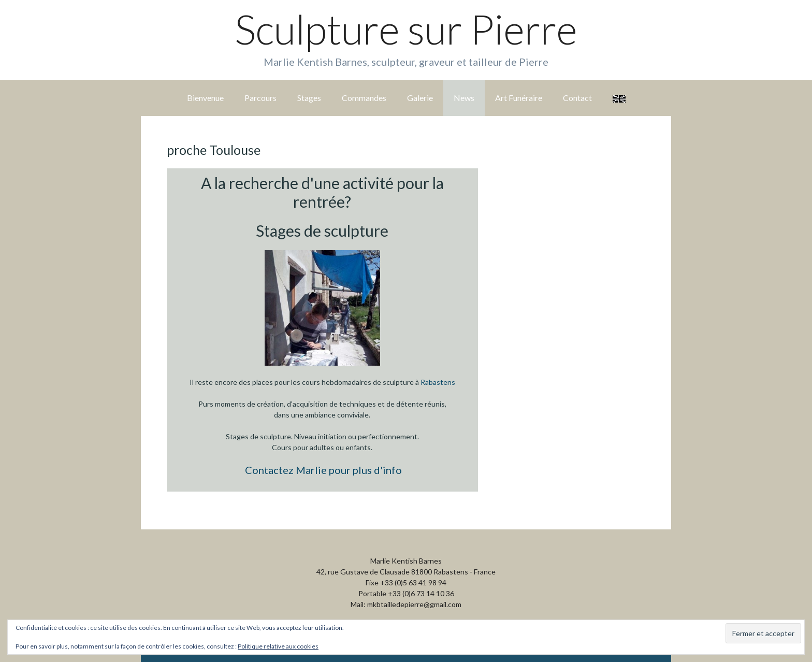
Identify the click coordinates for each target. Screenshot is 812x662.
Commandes (364, 98)
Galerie (420, 98)
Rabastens (438, 382)
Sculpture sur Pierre (406, 29)
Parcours (260, 98)
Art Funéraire (519, 98)
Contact (577, 98)
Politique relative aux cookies (278, 646)
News (464, 98)
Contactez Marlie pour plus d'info (323, 470)
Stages (309, 98)
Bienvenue (205, 98)
